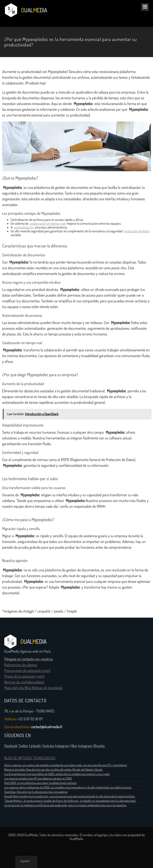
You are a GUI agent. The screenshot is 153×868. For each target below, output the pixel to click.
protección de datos (137, 231)
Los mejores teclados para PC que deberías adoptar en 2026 (38, 778)
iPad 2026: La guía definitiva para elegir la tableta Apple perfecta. (41, 783)
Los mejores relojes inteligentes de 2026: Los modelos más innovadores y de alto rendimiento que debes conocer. (68, 787)
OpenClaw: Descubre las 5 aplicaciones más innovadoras (36, 792)
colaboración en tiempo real (48, 224)
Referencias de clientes (21, 665)
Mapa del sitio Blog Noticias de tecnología (33, 688)
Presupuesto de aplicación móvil (27, 671)
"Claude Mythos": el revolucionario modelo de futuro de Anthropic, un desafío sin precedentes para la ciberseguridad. (70, 801)
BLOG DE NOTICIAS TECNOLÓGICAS (30, 758)
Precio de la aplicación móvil (24, 676)
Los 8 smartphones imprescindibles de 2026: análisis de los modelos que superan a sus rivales (57, 774)
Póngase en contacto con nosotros (29, 659)
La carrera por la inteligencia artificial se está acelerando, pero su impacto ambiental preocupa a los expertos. (65, 805)
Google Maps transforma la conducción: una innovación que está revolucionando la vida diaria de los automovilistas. (70, 796)
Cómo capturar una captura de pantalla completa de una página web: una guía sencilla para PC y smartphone (66, 765)
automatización (24, 227)
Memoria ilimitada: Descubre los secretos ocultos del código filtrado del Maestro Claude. (53, 770)
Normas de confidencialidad (24, 682)
